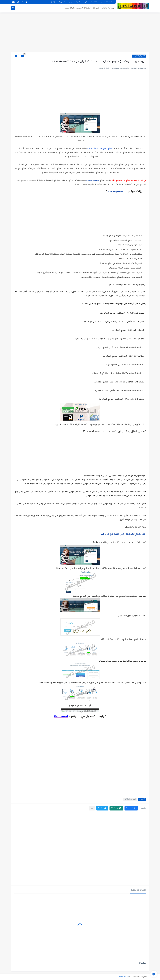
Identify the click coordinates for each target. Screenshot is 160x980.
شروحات (96, 8)
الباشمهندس (124, 977)
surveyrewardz (118, 192)
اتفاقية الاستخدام (91, 2)
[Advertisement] (80, 32)
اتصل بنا (62, 2)
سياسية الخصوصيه (75, 2)
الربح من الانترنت (108, 8)
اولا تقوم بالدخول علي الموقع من (123, 534)
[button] (131, 808)
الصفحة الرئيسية (106, 2)
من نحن (53, 2)
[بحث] (13, 8)
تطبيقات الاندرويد (84, 8)
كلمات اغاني (70, 8)
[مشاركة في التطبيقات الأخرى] (92, 808)
